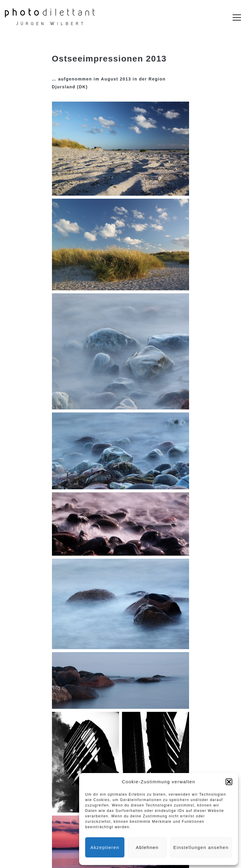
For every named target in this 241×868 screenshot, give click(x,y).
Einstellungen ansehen (201, 847)
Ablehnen (147, 847)
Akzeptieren (105, 847)
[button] (229, 782)
